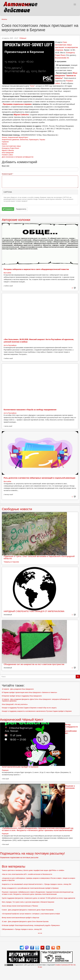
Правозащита (34, 140)
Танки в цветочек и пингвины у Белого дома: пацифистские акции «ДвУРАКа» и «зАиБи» (33, 870)
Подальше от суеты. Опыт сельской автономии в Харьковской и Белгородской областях (39, 557)
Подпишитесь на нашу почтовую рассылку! (32, 853)
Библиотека (24, 140)
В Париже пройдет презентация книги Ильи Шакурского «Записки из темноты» (29, 692)
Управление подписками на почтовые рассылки (19, 857)
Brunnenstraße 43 (62, 58)
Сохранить (8, 209)
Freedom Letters (7, 155)
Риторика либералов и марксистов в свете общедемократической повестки (36, 269)
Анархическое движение (10, 140)
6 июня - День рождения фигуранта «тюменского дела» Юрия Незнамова (28, 910)
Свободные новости (17, 509)
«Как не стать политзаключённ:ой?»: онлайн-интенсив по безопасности (27, 874)
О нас (40, 967)
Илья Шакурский (8, 153)
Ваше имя (6, 166)
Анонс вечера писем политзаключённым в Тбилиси (20, 906)
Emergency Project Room (11, 148)
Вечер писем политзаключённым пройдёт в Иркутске (21, 918)
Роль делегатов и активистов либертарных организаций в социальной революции (39, 478)
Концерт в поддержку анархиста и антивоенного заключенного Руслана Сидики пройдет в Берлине (37, 711)
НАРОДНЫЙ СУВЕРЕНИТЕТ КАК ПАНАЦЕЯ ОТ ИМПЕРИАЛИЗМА (34, 611)
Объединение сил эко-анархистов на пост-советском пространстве (34, 664)
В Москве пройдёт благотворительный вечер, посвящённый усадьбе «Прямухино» (31, 925)
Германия (5, 142)
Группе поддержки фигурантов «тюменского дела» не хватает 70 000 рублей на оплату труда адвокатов (38, 898)
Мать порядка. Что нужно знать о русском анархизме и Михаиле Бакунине (28, 902)
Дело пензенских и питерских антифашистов (18, 157)
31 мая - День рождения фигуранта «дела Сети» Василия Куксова (25, 921)
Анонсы (4, 19)
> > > (40, 933)
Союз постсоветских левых (11, 146)
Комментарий (7, 174)
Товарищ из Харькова (11, 562)
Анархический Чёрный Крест (18, 137)
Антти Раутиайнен (10, 345)
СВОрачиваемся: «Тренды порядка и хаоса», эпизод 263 (22, 929)
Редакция (23, 38)
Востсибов (7, 273)
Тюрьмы (42, 140)
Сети (32, 86)
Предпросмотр (21, 209)
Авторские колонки (16, 220)
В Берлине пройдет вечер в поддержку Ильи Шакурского (22, 696)
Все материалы (14, 866)
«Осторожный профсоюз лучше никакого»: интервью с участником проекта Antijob (31, 914)
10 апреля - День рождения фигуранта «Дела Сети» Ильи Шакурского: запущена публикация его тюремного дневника (36, 700)
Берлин (4, 144)
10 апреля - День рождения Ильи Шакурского (18, 689)
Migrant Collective (8, 150)
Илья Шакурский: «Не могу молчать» (15, 704)
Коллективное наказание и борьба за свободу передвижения (30, 410)
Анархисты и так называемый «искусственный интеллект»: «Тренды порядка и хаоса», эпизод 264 (37, 884)
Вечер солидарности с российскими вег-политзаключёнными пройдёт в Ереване (30, 888)
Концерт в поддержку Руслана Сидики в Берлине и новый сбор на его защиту (29, 708)
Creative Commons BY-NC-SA (65, 965)
